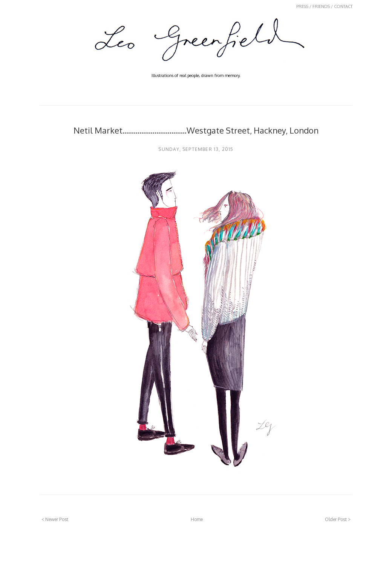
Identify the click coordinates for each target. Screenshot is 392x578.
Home (197, 519)
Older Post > (338, 519)
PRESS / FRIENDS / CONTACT (324, 6)
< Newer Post (55, 519)
